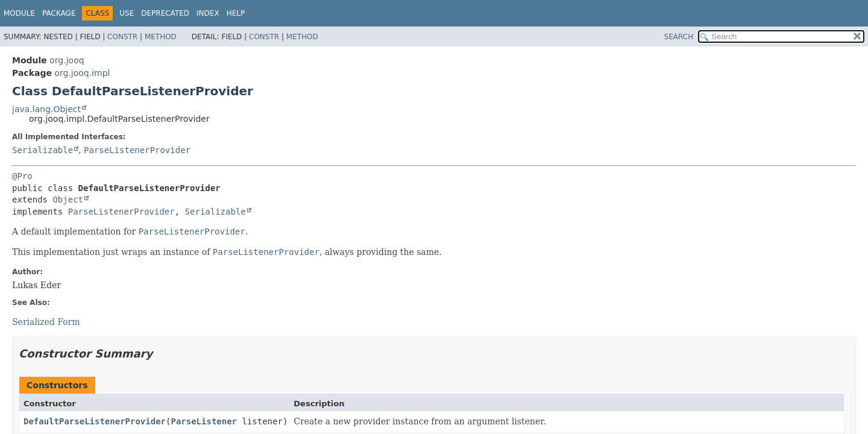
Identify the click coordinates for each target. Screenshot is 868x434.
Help (236, 13)
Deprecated (165, 13)
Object (68, 200)
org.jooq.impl (82, 73)
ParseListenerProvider (137, 150)
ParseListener (204, 421)
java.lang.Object (46, 109)
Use (127, 13)
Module (19, 13)
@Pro (22, 176)
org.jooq (67, 60)
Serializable (42, 150)
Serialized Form (46, 322)
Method (161, 37)
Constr (122, 37)
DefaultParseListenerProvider (95, 421)
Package (59, 13)
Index (208, 13)
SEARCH (679, 37)
